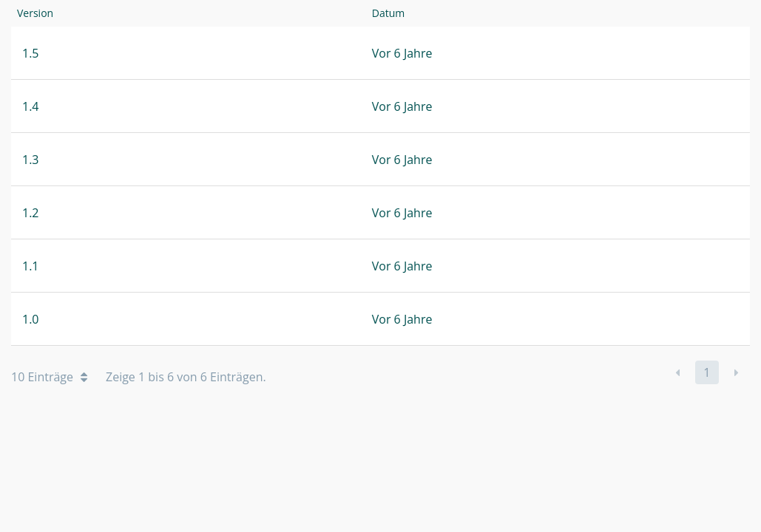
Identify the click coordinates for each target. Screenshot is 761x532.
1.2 (31, 213)
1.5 (31, 53)
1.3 (31, 160)
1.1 (31, 266)
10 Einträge (49, 377)
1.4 (31, 106)
